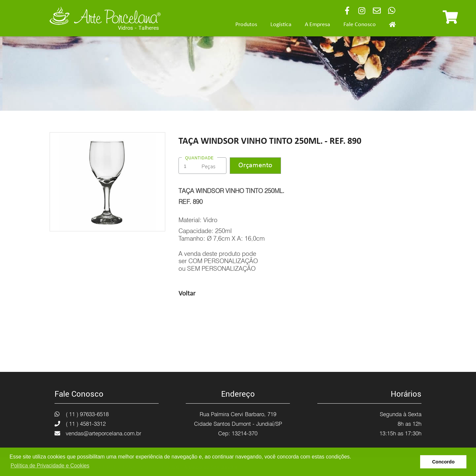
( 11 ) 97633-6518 (87, 414)
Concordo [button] (443, 462)
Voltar (187, 294)
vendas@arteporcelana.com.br (103, 433)
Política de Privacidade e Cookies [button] (50, 466)
